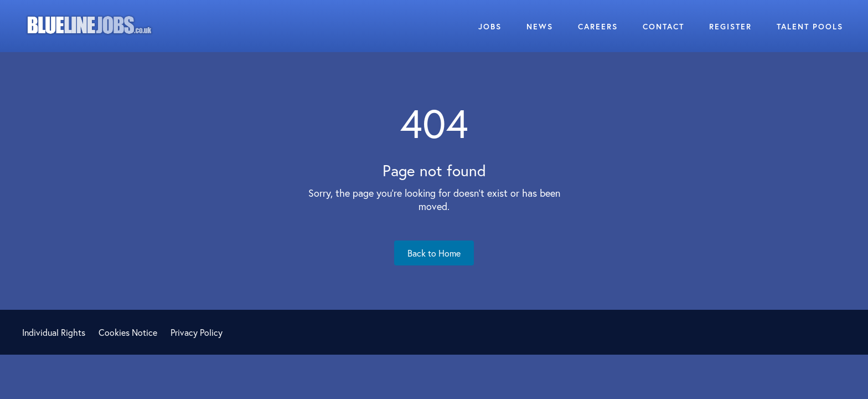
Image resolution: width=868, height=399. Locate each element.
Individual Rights (54, 332)
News (540, 26)
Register (730, 26)
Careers (598, 26)
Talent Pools (810, 26)
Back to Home (434, 253)
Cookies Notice (128, 332)
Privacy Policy (197, 332)
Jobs (490, 26)
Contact (663, 26)
